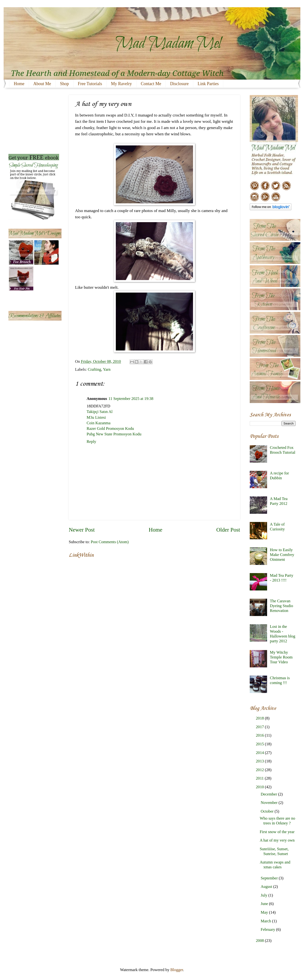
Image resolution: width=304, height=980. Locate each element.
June (265, 904)
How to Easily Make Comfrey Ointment (282, 555)
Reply (91, 442)
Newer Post (82, 530)
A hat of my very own (277, 840)
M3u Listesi (96, 417)
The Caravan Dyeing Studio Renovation (282, 606)
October (267, 811)
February (268, 929)
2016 (260, 735)
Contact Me (151, 84)
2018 (260, 718)
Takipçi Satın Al (100, 412)
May (265, 912)
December (269, 794)
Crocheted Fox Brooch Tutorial (283, 450)
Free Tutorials (90, 84)
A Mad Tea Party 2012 (279, 501)
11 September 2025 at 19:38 (131, 399)
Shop (65, 84)
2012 (260, 770)
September (270, 878)
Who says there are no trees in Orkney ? (277, 821)
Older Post (228, 530)
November (269, 803)
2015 (260, 744)
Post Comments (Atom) (110, 542)
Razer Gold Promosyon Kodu (110, 428)
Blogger (177, 970)
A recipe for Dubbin (280, 476)
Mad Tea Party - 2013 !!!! (282, 578)
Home (19, 84)
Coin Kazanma (99, 423)
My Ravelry (121, 84)
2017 (260, 727)
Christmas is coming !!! (280, 680)
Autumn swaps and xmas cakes (275, 865)
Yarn (107, 369)
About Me (42, 84)
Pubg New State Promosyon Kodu (114, 434)
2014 (260, 753)
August (267, 887)
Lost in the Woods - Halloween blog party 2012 (283, 634)
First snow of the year (277, 832)
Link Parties (208, 84)
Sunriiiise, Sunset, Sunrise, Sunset (274, 851)
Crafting (94, 369)
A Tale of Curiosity (277, 527)
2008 (260, 941)
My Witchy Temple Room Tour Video (281, 657)
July (264, 895)
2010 (260, 787)
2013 (260, 761)
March (266, 921)
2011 (260, 778)
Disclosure (179, 84)
